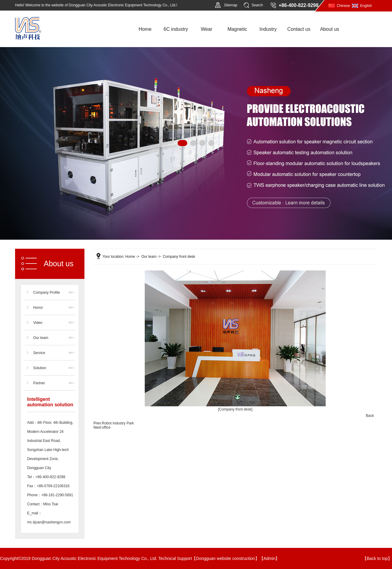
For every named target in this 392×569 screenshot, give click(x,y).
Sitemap (231, 5)
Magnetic (237, 29)
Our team (41, 338)
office (106, 427)
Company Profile (47, 292)
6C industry (176, 29)
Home (145, 29)
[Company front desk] (235, 409)
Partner (39, 383)
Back (370, 416)
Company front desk (179, 257)
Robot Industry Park (118, 423)
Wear (207, 29)
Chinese (343, 6)
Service (39, 353)
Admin (270, 558)
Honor (38, 308)
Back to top (377, 558)
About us (329, 29)
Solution (40, 368)
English (366, 6)
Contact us (299, 29)
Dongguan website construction (225, 558)
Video (38, 323)
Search (257, 5)
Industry (268, 29)
